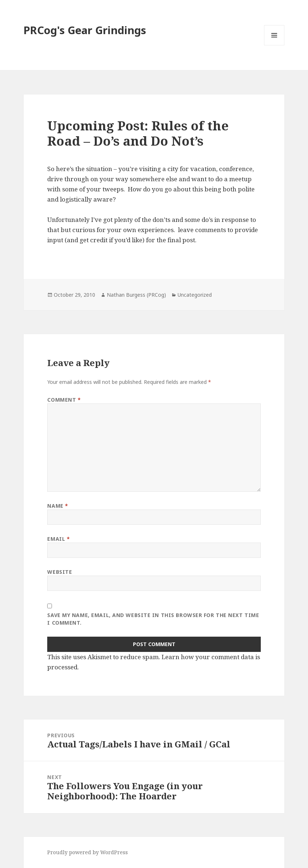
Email (58, 539)
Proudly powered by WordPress (88, 852)
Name (58, 506)
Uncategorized (195, 295)
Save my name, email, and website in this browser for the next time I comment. (153, 619)
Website (60, 572)
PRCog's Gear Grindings (85, 30)
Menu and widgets (274, 45)
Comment (64, 400)
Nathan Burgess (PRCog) (136, 295)
